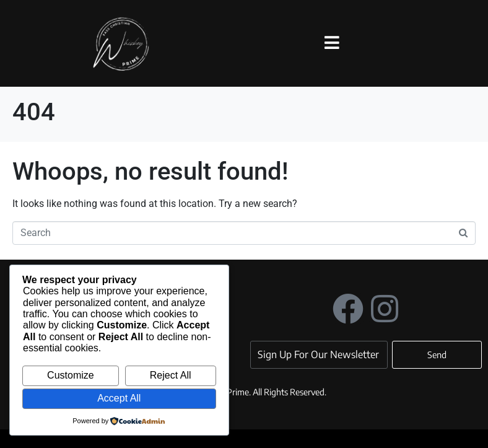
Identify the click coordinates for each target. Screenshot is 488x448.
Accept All (119, 398)
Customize (71, 375)
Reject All (171, 375)
